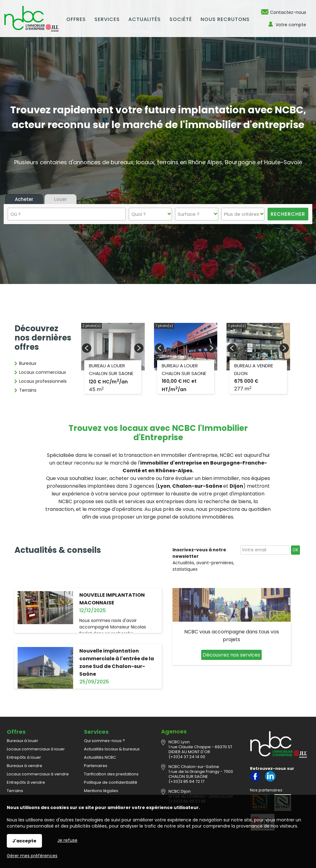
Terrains (28, 390)
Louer (60, 199)
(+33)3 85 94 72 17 (186, 781)
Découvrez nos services (231, 655)
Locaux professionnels (43, 381)
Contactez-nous (288, 12)
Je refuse (67, 840)
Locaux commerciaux (43, 372)
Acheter (24, 199)
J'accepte (24, 841)
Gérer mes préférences (32, 856)
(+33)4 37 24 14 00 (187, 757)
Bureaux (28, 363)
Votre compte (291, 25)
